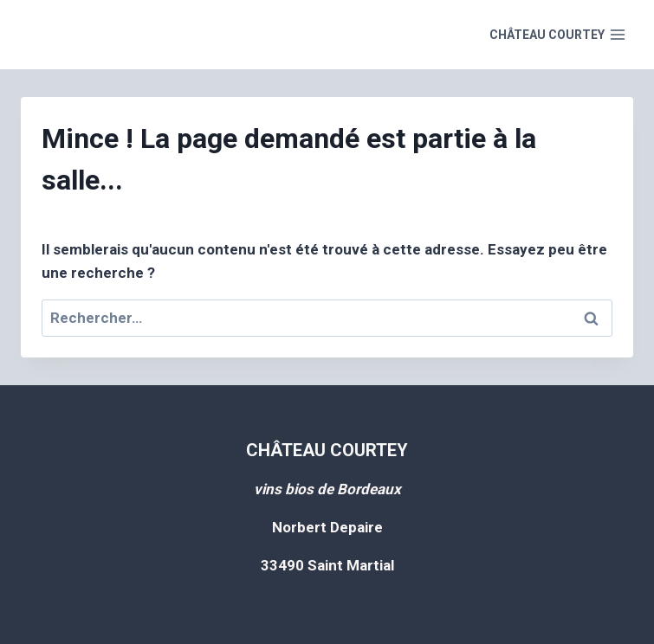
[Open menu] (557, 35)
